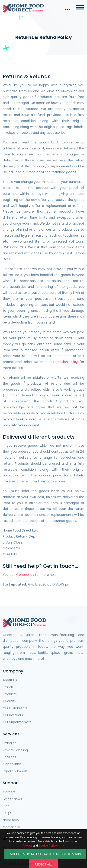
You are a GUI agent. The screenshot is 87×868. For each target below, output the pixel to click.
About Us (10, 680)
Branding (10, 743)
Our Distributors (15, 708)
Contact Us (25, 575)
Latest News (12, 799)
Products (10, 694)
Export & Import (15, 771)
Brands (8, 687)
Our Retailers (13, 715)
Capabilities (12, 764)
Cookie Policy (48, 850)
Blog (6, 806)
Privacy (27, 850)
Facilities (10, 757)
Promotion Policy (65, 362)
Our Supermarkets (17, 722)
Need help (11, 820)
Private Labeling (15, 750)
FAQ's (7, 813)
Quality (8, 701)
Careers (9, 792)
